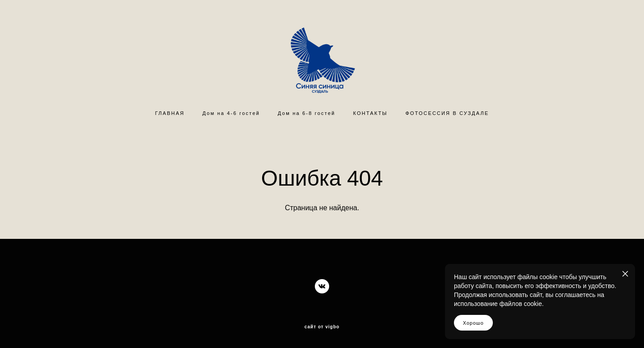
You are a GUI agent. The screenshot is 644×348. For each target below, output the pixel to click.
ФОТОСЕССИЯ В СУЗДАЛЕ (447, 113)
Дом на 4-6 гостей (231, 113)
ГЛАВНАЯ (170, 113)
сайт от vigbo (322, 327)
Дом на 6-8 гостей (306, 113)
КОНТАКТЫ (371, 113)
